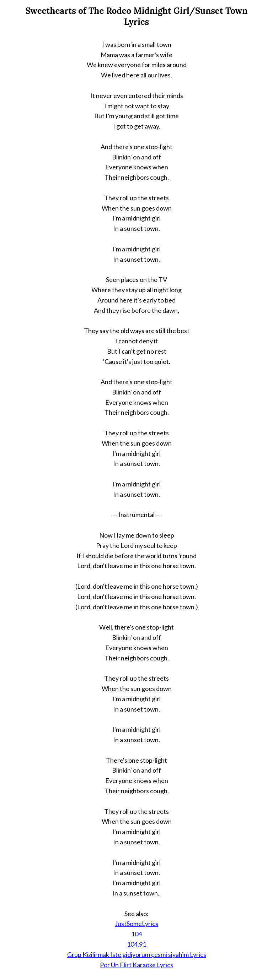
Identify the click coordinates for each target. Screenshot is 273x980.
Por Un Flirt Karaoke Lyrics (136, 965)
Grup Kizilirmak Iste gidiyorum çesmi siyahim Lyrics (137, 954)
